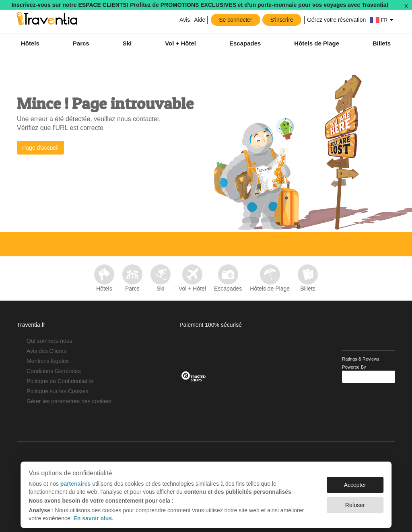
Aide (200, 20)
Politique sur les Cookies (57, 391)
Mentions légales (48, 361)
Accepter (355, 481)
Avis (184, 20)
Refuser (355, 501)
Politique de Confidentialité (60, 381)
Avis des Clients (46, 351)
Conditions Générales (54, 371)
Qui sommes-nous (49, 341)
